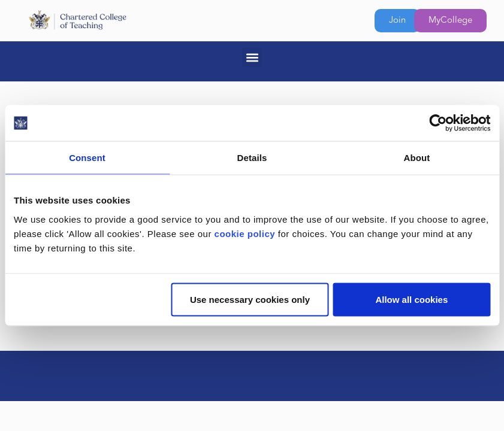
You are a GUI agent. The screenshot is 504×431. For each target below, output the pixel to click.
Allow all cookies (411, 299)
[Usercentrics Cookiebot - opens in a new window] (438, 123)
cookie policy (245, 233)
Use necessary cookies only (250, 299)
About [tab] (417, 158)
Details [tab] (252, 158)
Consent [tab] (87, 158)
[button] (252, 57)
